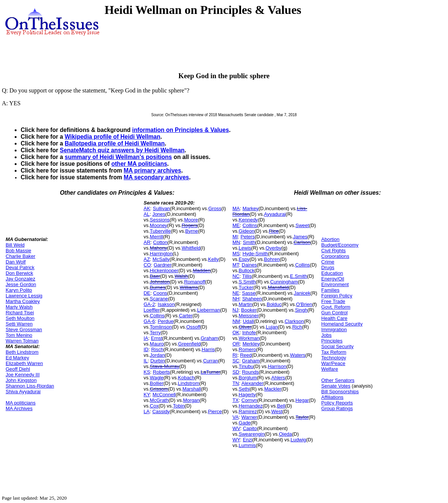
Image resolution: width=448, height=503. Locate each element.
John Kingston (21, 380)
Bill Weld (15, 245)
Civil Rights (333, 251)
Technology (334, 358)
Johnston (160, 282)
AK (147, 208)
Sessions (160, 220)
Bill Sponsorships (340, 392)
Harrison (277, 366)
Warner (249, 417)
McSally (161, 259)
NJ (235, 310)
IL (146, 361)
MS (236, 254)
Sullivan (161, 208)
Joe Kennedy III (23, 375)
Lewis (245, 248)
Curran (211, 361)
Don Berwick (19, 273)
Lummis (248, 445)
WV (236, 428)
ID (146, 349)
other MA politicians (139, 164)
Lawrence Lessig (24, 296)
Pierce (215, 411)
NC (236, 276)
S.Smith (248, 282)
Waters (298, 355)
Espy (244, 259)
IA (146, 338)
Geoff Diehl (18, 369)
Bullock (247, 270)
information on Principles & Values (180, 130)
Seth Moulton (20, 318)
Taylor (302, 417)
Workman (249, 338)
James (300, 237)
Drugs (328, 267)
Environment (335, 284)
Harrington (161, 254)
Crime (328, 262)
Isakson (166, 304)
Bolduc (274, 304)
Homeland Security (342, 324)
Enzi (247, 440)
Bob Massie (18, 251)
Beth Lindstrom (22, 352)
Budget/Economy (340, 245)
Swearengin (252, 434)
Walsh (181, 276)
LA (147, 411)
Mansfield (278, 287)
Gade (245, 423)
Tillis (247, 276)
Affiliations (332, 397)
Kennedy (248, 220)
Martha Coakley (23, 301)
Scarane (159, 299)
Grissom (159, 389)
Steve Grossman (24, 330)
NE (236, 293)
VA (235, 417)
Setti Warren (19, 324)
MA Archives (19, 408)
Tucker (246, 287)
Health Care (334, 318)
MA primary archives (153, 170)
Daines (249, 265)
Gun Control (334, 313)
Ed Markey (17, 358)
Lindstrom (189, 383)
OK (236, 333)
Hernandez (251, 406)
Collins (157, 316)
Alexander (253, 383)
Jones (159, 214)
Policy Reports (337, 403)
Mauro (157, 344)
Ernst (156, 338)
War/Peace (333, 363)
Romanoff (194, 282)
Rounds (250, 372)
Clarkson (294, 321)
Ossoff (193, 327)
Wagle (156, 378)
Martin (246, 304)
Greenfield (190, 344)
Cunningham (284, 282)
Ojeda (286, 434)
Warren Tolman (22, 341)
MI (235, 237)
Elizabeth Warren (24, 363)
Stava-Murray (164, 366)
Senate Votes (336, 386)
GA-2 (149, 304)
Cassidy (161, 411)
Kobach (186, 378)
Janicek (302, 293)
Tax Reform (334, 352)
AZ (147, 259)
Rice (274, 231)
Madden (202, 270)
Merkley (251, 344)
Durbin (158, 361)
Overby (273, 248)
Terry (155, 333)
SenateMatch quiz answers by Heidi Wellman (122, 150)
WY (236, 440)
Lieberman (209, 310)
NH (236, 299)
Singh (301, 310)
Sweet (302, 225)
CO (147, 265)
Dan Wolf (16, 262)
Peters (248, 237)
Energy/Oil (333, 279)
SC (236, 361)
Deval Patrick (20, 267)
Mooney (158, 225)
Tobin (179, 406)
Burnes (157, 287)
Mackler (273, 389)
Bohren (272, 259)
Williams (189, 287)
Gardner (162, 265)
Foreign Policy (337, 296)
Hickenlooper (164, 270)
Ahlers (278, 378)
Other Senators (338, 380)
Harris (208, 349)
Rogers (190, 225)
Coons (160, 293)
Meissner (249, 316)
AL (147, 214)
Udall (248, 321)
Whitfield (191, 248)
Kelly (213, 259)
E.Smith (299, 276)
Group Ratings (337, 408)
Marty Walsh (19, 307)
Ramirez (248, 411)
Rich (297, 327)
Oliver (245, 327)
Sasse (249, 293)
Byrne (192, 231)
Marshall (192, 389)
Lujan (272, 327)
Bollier (156, 383)
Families (330, 290)
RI (235, 355)
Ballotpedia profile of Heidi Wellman (115, 143)
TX (236, 400)
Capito (250, 428)
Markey (251, 208)
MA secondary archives (156, 177)
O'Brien (304, 304)
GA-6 (149, 321)
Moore (191, 220)
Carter (186, 316)
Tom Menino (19, 335)
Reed (246, 355)
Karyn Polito (19, 290)
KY (147, 395)
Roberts (161, 372)
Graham (209, 338)
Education (332, 273)
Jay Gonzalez (21, 279)
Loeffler (152, 310)
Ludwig (298, 440)
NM (236, 321)
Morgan (191, 400)
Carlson (302, 242)
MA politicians (21, 403)
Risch (157, 349)
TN (236, 383)
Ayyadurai (275, 214)
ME (236, 225)
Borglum (248, 378)
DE (147, 293)
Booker (249, 310)
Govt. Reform (336, 307)
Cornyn (249, 400)
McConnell (164, 395)
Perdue (166, 321)
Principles (332, 341)
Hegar (302, 400)
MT (236, 265)
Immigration (334, 330)
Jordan (157, 355)
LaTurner (210, 372)
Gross (215, 208)
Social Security (337, 346)
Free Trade (333, 301)
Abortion (330, 239)
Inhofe (249, 333)
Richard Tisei (20, 313)
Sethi (245, 389)
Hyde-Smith (255, 254)
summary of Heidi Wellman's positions (118, 157)
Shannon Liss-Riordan (30, 386)
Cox (154, 406)
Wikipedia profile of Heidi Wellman (112, 137)
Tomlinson (161, 327)
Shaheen (252, 299)
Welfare (330, 369)
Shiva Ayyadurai (23, 392)
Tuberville (160, 231)
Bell (281, 406)
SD (236, 372)
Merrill (156, 237)
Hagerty (248, 395)
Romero (248, 349)
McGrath (159, 400)
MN (236, 242)
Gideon (247, 231)
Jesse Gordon (21, 284)
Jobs (326, 335)
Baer (155, 276)
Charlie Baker (21, 256)
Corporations (335, 256)
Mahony (158, 248)
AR (147, 242)
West (277, 411)
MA (236, 208)
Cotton (160, 242)
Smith (249, 242)
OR (236, 344)
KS (147, 372)
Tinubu (246, 366)
